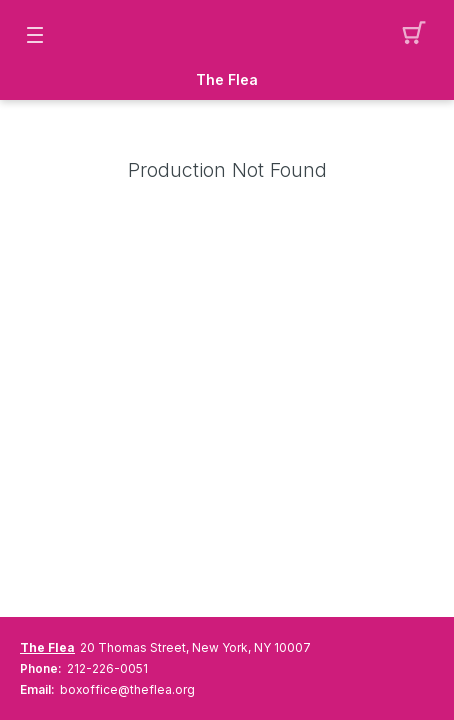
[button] (419, 35)
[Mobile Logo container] (227, 35)
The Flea (227, 80)
